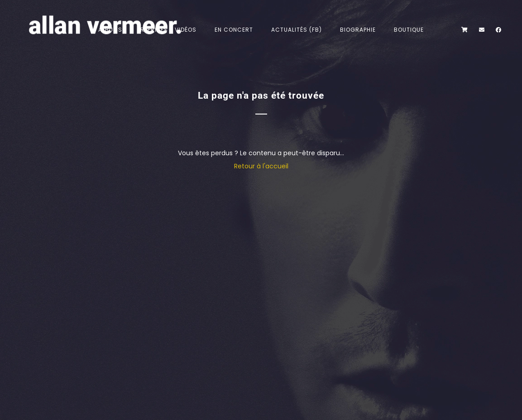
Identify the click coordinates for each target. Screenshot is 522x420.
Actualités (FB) (297, 30)
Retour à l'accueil (261, 166)
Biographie (358, 30)
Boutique (409, 30)
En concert (234, 30)
